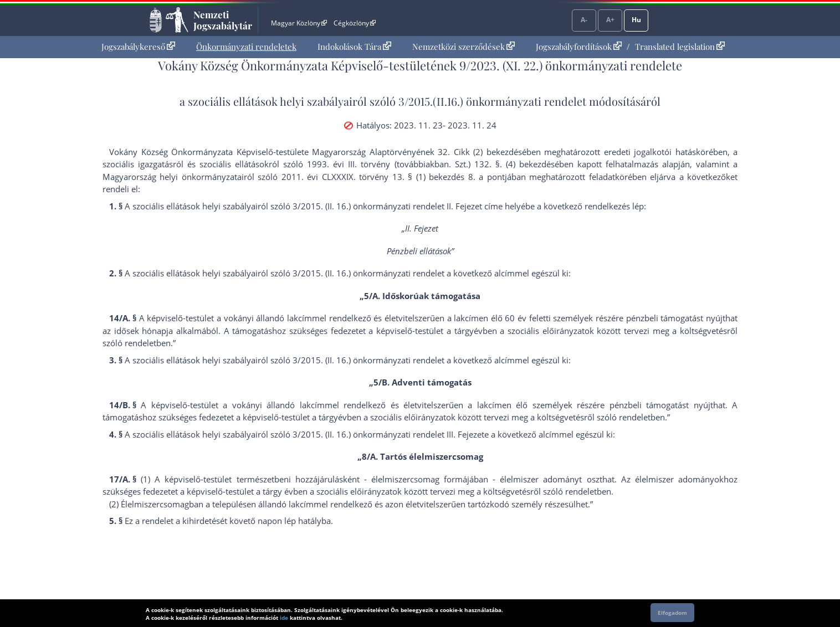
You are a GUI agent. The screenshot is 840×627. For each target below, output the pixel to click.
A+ (610, 20)
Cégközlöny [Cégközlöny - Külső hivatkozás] (355, 23)
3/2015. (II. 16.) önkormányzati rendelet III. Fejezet (388, 434)
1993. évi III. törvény (349, 164)
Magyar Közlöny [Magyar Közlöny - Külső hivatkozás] (299, 23)
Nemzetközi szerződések (463, 47)
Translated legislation (680, 47)
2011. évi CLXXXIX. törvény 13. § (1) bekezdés (373, 177)
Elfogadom (672, 613)
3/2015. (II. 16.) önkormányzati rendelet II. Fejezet (387, 206)
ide (284, 618)
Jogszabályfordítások (579, 47)
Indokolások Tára (354, 47)
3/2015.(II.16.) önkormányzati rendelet (492, 101)
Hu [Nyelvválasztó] (636, 20)
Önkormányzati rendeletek (246, 47)
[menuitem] (138, 47)
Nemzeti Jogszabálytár (223, 20)
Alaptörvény (393, 152)
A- (584, 20)
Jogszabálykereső (138, 47)
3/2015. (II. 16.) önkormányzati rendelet (368, 273)
